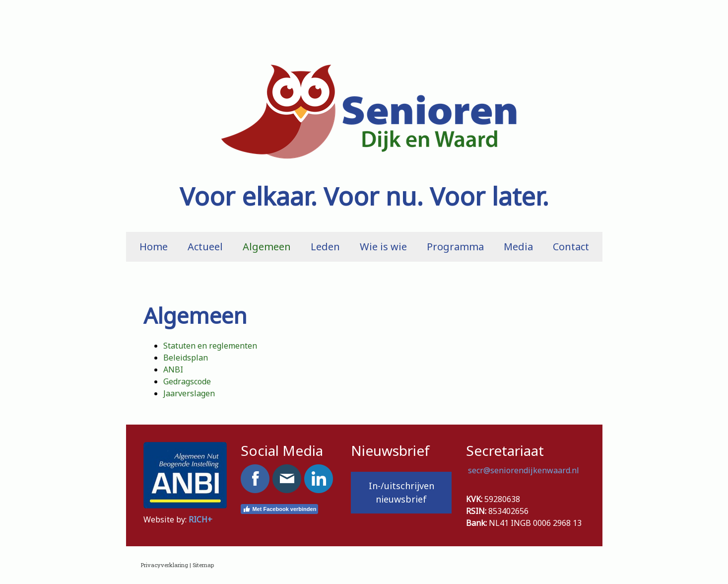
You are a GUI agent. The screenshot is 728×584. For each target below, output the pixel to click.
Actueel (205, 247)
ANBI (173, 369)
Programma (455, 247)
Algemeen (267, 247)
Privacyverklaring (165, 565)
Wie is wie (383, 247)
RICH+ (200, 519)
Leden (325, 247)
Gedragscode (187, 381)
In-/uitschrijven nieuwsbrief (401, 492)
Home (154, 247)
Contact (571, 247)
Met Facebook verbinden (279, 509)
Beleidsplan (186, 358)
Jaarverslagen (189, 393)
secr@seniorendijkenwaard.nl (525, 470)
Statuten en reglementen (210, 346)
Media (518, 247)
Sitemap (203, 565)
